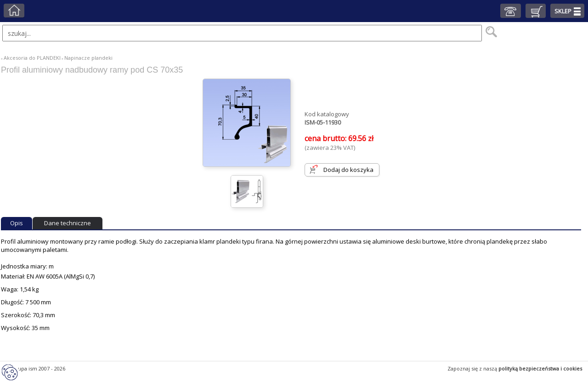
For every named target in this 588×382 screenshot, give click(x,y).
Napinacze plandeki (88, 58)
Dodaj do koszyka (348, 170)
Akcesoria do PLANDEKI (32, 58)
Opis (17, 223)
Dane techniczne (68, 223)
